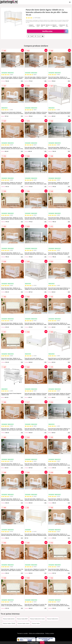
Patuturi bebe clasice (24, 623)
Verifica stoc (55, 31)
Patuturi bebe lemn (53, 619)
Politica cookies (50, 633)
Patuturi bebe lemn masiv (37, 619)
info (22, 81)
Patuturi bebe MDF (22, 619)
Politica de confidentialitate (37, 633)
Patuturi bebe (36, 623)
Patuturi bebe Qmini (9, 619)
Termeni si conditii (23, 633)
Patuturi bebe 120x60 (9, 623)
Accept (42, 643)
